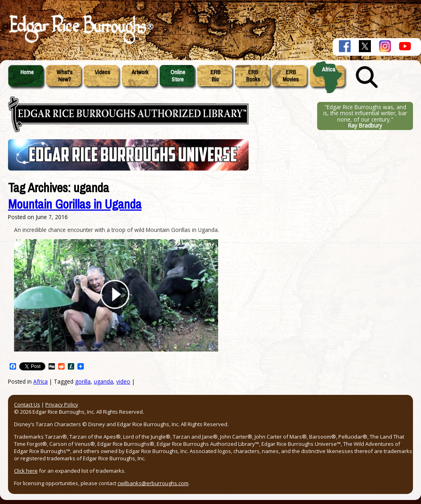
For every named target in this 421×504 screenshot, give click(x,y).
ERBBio (216, 76)
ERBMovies (291, 76)
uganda (103, 381)
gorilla (83, 381)
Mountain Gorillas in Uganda (75, 204)
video (123, 381)
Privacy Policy (62, 404)
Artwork (140, 72)
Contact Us (27, 404)
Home (27, 72)
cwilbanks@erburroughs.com (153, 483)
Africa (329, 69)
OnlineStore (178, 76)
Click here (26, 471)
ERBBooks (253, 76)
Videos (102, 72)
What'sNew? (65, 76)
